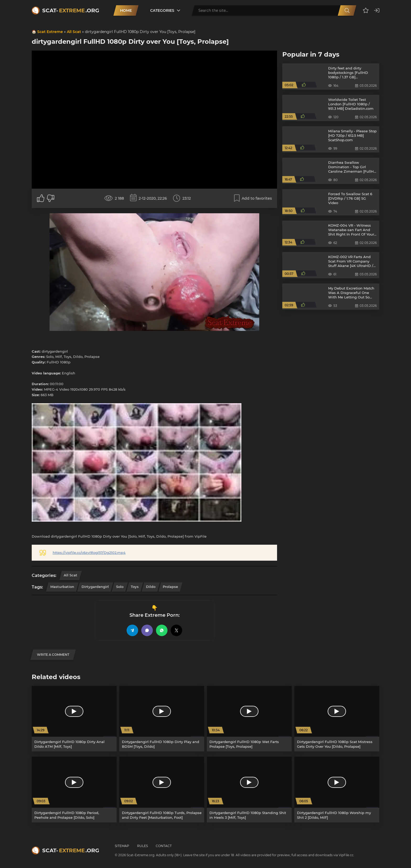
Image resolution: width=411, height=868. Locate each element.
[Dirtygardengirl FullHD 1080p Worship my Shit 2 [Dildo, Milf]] (337, 790)
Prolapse (170, 587)
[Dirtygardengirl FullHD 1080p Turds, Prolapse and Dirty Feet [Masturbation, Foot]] (162, 790)
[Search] (347, 10)
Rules (142, 846)
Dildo (151, 587)
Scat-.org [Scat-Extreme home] (71, 10)
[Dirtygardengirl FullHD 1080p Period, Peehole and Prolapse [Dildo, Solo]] (74, 790)
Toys (135, 587)
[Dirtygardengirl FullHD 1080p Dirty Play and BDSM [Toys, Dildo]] (162, 719)
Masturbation (62, 587)
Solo (120, 587)
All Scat (74, 32)
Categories (162, 10)
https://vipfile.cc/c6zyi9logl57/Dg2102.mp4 (89, 553)
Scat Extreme (50, 32)
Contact (164, 846)
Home (126, 10)
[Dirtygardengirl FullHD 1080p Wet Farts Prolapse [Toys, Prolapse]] (249, 719)
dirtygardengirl (95, 587)
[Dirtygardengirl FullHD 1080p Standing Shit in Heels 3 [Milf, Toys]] (249, 790)
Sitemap (122, 846)
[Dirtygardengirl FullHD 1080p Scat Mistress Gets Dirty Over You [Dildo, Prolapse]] (337, 719)
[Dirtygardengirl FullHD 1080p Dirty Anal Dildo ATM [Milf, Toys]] (74, 719)
